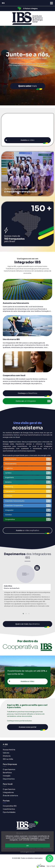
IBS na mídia (8, 759)
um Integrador (33, 401)
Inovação (7, 776)
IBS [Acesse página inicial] (3, 3)
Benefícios (7, 773)
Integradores (8, 792)
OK (27, 846)
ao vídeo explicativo (28, 530)
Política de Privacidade (29, 838)
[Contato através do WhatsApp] (49, 858)
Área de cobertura (10, 796)
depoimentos (27, 624)
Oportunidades (9, 812)
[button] (23, 614)
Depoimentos (9, 779)
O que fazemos (9, 769)
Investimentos (9, 809)
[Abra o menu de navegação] (51, 3)
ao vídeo (20, 140)
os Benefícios (27, 393)
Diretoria (7, 756)
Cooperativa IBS (10, 806)
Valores (6, 753)
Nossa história (9, 750)
